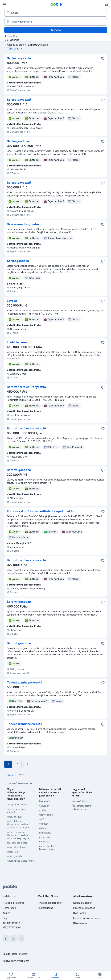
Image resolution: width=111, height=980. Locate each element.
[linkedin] (21, 939)
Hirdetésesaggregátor (50, 903)
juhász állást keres (16, 847)
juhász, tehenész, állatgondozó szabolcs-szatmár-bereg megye (19, 835)
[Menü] (4, 4)
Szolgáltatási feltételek (15, 954)
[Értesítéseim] (107, 4)
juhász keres (13, 852)
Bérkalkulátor (80, 923)
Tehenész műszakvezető (25, 682)
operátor (43, 824)
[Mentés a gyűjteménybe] (103, 59)
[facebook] (6, 939)
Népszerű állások (80, 801)
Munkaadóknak (46, 908)
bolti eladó (45, 801)
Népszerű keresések (20, 783)
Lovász (12, 301)
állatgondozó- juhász (18, 805)
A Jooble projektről (13, 903)
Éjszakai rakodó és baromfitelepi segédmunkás (40, 511)
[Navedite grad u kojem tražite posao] (56, 22)
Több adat (15, 49)
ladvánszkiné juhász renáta (21, 861)
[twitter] (13, 939)
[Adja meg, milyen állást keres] (56, 13)
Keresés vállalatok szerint (87, 918)
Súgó (5, 918)
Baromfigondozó (19, 470)
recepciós (44, 842)
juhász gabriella (15, 856)
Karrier (6, 913)
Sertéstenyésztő (19, 58)
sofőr (42, 819)
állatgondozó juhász (17, 843)
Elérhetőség (9, 908)
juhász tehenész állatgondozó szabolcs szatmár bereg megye (18, 824)
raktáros (43, 828)
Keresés (56, 30)
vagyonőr (44, 806)
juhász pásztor (14, 817)
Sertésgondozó (18, 141)
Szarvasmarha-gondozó (24, 224)
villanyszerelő (46, 815)
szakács (43, 810)
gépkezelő (44, 837)
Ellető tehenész (18, 342)
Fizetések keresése (84, 908)
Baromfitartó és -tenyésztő (26, 387)
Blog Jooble (80, 913)
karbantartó (45, 833)
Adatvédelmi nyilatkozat (16, 961)
